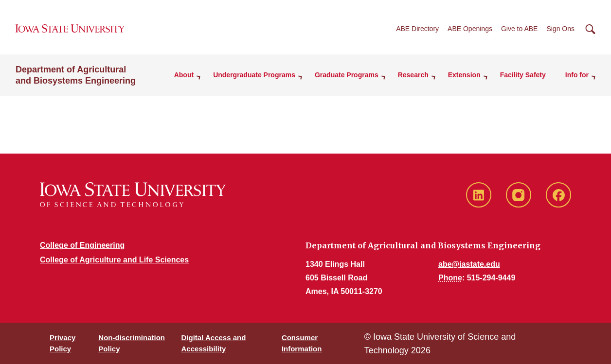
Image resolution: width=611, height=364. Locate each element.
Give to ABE (519, 29)
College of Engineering (82, 245)
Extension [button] (464, 75)
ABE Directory (417, 29)
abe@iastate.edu (469, 264)
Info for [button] (577, 75)
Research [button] (413, 75)
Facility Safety (523, 75)
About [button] (184, 75)
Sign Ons (560, 29)
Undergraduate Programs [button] (254, 75)
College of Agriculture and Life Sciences (114, 260)
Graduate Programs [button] (347, 75)
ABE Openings (470, 29)
